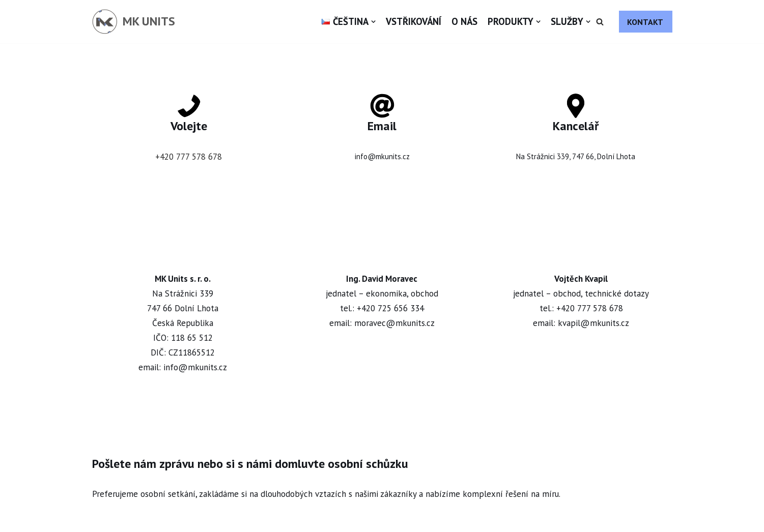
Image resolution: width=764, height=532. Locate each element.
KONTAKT (645, 22)
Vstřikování (414, 21)
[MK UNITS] (134, 22)
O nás (464, 21)
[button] (600, 22)
